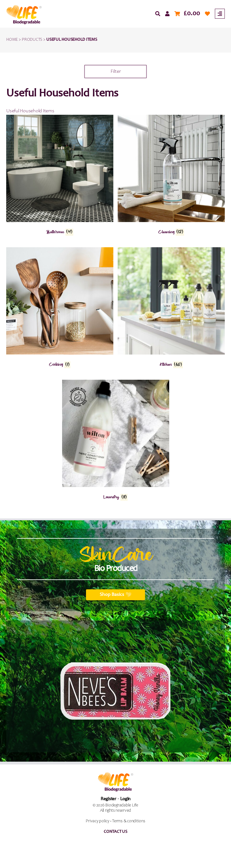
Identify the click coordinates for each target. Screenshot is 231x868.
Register (108, 799)
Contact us (115, 832)
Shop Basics (116, 595)
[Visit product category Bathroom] (60, 176)
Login (125, 799)
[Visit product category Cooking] (60, 309)
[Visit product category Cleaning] (171, 176)
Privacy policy (97, 821)
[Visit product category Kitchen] (171, 309)
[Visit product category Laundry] (116, 441)
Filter (116, 72)
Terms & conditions (129, 821)
